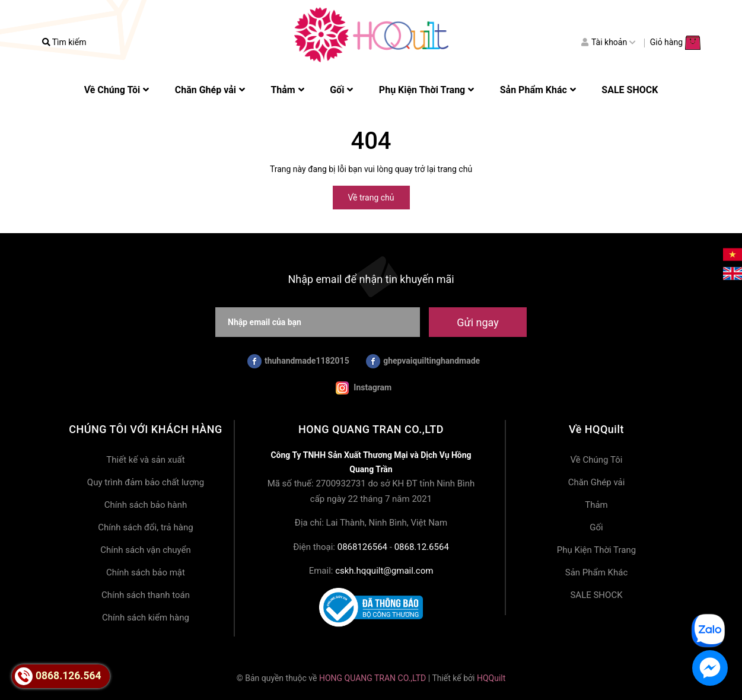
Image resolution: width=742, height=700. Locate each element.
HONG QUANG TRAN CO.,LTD (372, 678)
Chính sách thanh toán (146, 595)
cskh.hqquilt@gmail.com (384, 571)
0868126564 (362, 547)
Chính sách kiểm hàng (146, 618)
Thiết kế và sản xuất (145, 460)
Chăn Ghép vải (597, 482)
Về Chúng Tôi (597, 460)
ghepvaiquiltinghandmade (423, 361)
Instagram (364, 388)
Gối (596, 527)
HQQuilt (491, 678)
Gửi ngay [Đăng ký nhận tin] (477, 322)
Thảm (596, 505)
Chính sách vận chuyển (146, 550)
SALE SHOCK (596, 595)
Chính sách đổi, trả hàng (145, 527)
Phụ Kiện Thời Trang (596, 550)
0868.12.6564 (422, 547)
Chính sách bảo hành (146, 505)
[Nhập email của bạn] (318, 322)
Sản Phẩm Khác (597, 572)
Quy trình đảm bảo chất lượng (146, 482)
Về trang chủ (371, 198)
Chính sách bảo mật (146, 572)
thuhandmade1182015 (298, 361)
